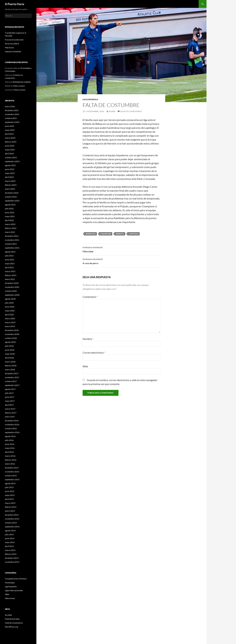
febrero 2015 (11, 507)
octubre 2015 (11, 476)
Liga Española (90, 99)
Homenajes (10, 583)
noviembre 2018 (12, 334)
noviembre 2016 (12, 425)
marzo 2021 (10, 271)
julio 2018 (9, 346)
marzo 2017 (10, 409)
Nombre (88, 339)
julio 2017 (9, 393)
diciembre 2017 (12, 373)
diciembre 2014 (12, 515)
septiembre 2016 (12, 432)
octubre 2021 (11, 244)
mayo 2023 (10, 173)
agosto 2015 (10, 483)
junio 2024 (10, 146)
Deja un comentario (131, 111)
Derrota (120, 234)
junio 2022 (10, 212)
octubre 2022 (11, 197)
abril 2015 (9, 499)
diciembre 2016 (12, 421)
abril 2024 (9, 154)
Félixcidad (121, 249)
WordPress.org (11, 627)
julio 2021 (9, 256)
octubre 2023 (11, 157)
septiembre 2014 (12, 527)
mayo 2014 (10, 542)
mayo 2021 (10, 264)
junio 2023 (10, 169)
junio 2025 (10, 126)
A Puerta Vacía (15, 4)
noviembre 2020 (12, 287)
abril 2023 (9, 177)
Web (85, 366)
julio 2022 (9, 209)
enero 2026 (10, 106)
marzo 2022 (10, 224)
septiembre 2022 (12, 201)
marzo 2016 (10, 456)
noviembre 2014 (12, 519)
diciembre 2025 (12, 110)
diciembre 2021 (12, 236)
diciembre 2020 (12, 283)
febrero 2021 (11, 275)
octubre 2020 (11, 291)
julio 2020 (9, 303)
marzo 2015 (10, 503)
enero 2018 (10, 370)
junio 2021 (10, 260)
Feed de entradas (12, 619)
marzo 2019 (10, 322)
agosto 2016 (10, 436)
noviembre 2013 (12, 562)
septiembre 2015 (12, 479)
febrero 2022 (11, 228)
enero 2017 (10, 417)
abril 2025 (9, 134)
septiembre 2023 (12, 161)
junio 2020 (10, 307)
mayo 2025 (10, 130)
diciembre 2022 (12, 193)
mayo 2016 (10, 448)
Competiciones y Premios (16, 579)
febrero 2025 (11, 142)
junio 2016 (10, 444)
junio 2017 (10, 397)
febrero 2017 (11, 413)
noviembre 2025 (12, 114)
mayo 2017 (10, 401)
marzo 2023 (10, 181)
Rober (112, 111)
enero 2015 (10, 511)
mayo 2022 (10, 216)
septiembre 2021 (12, 248)
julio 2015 (9, 487)
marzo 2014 (10, 550)
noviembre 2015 (12, 472)
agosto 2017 (10, 389)
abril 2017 (9, 405)
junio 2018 (10, 350)
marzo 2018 (10, 362)
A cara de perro (121, 261)
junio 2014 (10, 538)
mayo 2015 (10, 495)
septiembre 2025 (12, 122)
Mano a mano (19, 86)
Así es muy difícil (12, 44)
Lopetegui (134, 234)
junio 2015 (10, 491)
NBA (7, 594)
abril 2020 (9, 315)
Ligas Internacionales (14, 590)
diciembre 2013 (12, 558)
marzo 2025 (10, 138)
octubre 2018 (11, 338)
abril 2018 (9, 358)
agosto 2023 (10, 165)
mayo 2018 (10, 354)
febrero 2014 (11, 554)
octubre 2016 (11, 428)
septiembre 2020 (12, 295)
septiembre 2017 (12, 385)
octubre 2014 (11, 523)
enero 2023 (10, 189)
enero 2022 (10, 232)
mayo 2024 (10, 150)
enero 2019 (10, 326)
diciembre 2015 (12, 468)
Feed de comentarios (14, 623)
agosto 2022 (10, 205)
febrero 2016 (11, 460)
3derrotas (91, 234)
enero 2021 (10, 279)
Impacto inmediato (13, 51)
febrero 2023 (11, 185)
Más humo (9, 48)
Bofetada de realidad (22, 82)
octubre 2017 (11, 381)
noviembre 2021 (12, 240)
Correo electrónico (94, 353)
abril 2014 (9, 546)
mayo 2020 (10, 311)
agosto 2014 (10, 531)
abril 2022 (9, 220)
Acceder (9, 615)
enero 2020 (10, 318)
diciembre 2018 (12, 330)
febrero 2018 (11, 366)
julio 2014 (9, 534)
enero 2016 (10, 464)
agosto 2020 (10, 299)
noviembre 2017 (12, 377)
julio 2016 (9, 440)
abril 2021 (9, 267)
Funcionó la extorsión (14, 40)
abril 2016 (9, 452)
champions (106, 234)
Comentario (90, 297)
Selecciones (10, 598)
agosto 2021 (10, 252)
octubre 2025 (11, 118)
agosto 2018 (10, 342)
